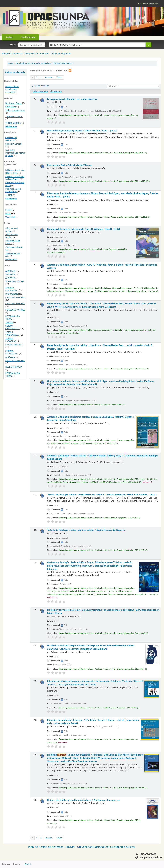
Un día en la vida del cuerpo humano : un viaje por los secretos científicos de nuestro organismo (91, 647)
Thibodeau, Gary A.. (14, 117)
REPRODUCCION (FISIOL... (13, 374)
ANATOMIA (10, 271)
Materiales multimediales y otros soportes (15, 153)
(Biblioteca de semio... (12, 230)
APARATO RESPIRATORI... (12, 289)
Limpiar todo (56, 91)
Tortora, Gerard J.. (13, 123)
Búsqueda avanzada (12, 53)
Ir (148, 45)
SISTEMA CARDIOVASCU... (13, 327)
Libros (8, 213)
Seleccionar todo (40, 91)
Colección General (13, 144)
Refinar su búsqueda (15, 72)
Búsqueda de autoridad (37, 53)
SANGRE (9, 322)
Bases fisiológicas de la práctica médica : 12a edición (102, 305)
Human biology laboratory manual (82, 131)
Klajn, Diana (11, 107)
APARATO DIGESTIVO (15, 281)
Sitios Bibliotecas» (28, 37)
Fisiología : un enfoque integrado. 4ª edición (95, 758)
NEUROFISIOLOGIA (14, 367)
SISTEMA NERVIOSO (14, 345)
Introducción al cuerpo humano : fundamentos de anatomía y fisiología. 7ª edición (95, 683)
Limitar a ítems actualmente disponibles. (12, 89)
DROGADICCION (13, 294)
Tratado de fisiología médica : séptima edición (86, 530)
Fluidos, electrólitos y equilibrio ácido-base (84, 800)
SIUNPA (9, 195)
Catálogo (9, 37)
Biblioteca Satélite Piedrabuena (13, 190)
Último (59, 77)
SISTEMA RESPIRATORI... (12, 352)
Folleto (8, 210)
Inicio (10, 63)
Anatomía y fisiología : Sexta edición (90, 566)
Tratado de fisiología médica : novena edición (102, 494)
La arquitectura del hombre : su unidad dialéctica (72, 99)
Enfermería (70, 165)
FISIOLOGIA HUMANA (15, 297)
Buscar (14, 45)
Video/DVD (10, 217)
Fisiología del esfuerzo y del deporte (83, 229)
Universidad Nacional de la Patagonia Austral (106, 847)
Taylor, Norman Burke (15, 110)
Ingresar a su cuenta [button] (148, 3)
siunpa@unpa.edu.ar (151, 857)
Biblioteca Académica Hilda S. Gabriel (15, 172)
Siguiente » (49, 77)
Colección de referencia (11, 139)
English (28, 864)
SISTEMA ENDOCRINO (11, 340)
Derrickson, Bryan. (14, 103)
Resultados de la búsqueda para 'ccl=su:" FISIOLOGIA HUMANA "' (45, 63)
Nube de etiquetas (61, 53)
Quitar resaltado (42, 86)
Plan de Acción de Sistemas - (47, 847)
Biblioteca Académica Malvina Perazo (15, 178)
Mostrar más (11, 126)
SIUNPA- (72, 847)
